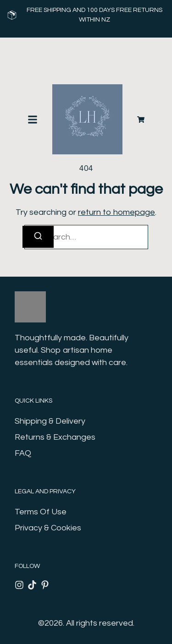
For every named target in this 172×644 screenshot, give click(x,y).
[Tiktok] (32, 585)
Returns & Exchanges (55, 437)
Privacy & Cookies (48, 528)
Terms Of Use (41, 512)
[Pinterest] (45, 585)
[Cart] (141, 120)
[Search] (38, 237)
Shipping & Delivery (50, 421)
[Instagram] (19, 585)
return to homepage (117, 212)
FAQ (23, 453)
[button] (33, 119)
